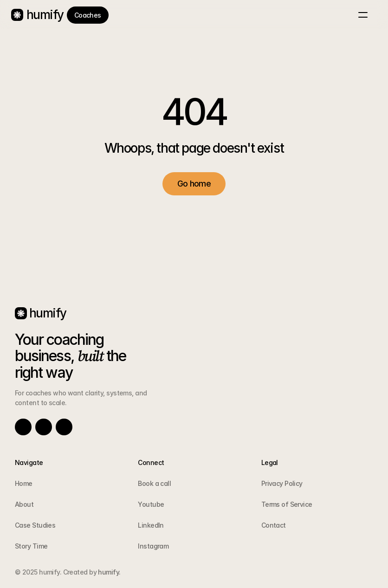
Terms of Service (287, 504)
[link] (88, 15)
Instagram (153, 546)
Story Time (31, 546)
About (24, 504)
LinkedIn (151, 525)
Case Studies (35, 525)
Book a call (154, 483)
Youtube (151, 504)
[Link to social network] (23, 427)
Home (24, 483)
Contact (274, 525)
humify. (109, 572)
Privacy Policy (282, 483)
